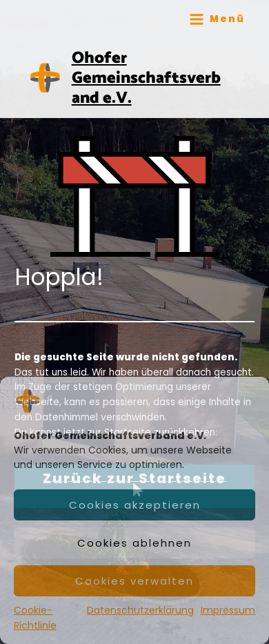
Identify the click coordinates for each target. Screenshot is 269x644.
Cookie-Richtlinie (35, 618)
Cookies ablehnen (134, 543)
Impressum (228, 610)
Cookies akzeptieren (135, 505)
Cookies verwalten (134, 581)
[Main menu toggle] (217, 19)
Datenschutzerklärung (140, 610)
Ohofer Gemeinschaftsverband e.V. (146, 78)
